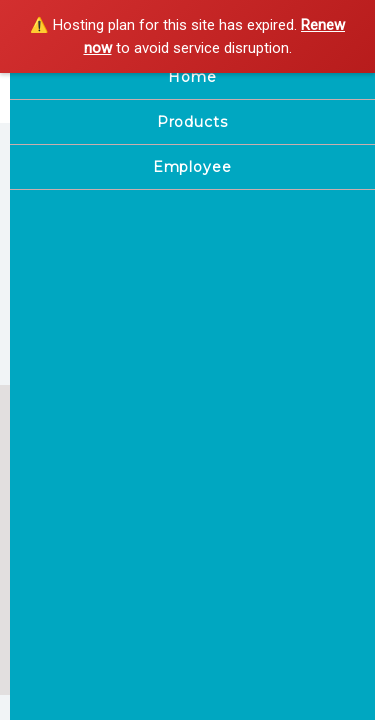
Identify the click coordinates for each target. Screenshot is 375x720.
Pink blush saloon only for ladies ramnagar (143, 98)
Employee (57, 603)
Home (44, 580)
